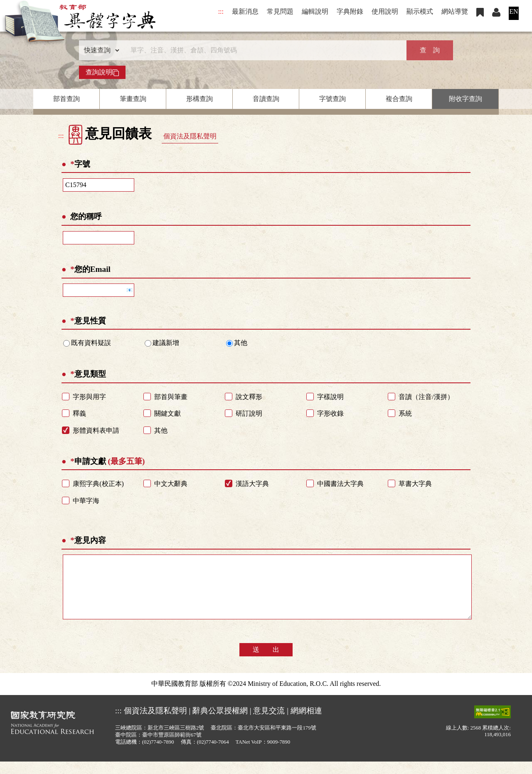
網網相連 (306, 723)
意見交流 (269, 723)
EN (514, 11)
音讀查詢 (266, 99)
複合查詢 (399, 99)
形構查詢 (199, 99)
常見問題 (280, 11)
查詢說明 (102, 72)
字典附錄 (350, 11)
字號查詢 (332, 99)
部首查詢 (66, 99)
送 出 (266, 662)
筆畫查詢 (133, 99)
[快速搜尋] (263, 50)
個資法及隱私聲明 (190, 136)
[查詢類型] (100, 50)
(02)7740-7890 (158, 754)
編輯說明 (315, 11)
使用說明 (385, 11)
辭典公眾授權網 (220, 723)
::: (221, 11)
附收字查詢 (465, 99)
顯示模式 (420, 11)
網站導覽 (455, 11)
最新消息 (245, 11)
